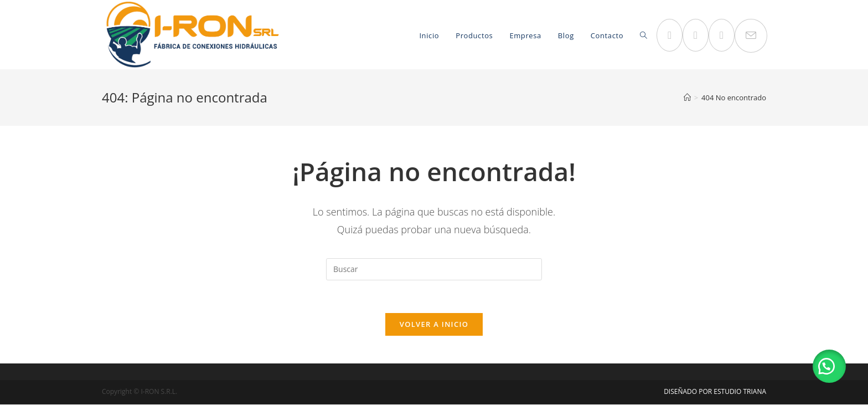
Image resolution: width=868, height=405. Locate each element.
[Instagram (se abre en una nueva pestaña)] (696, 35)
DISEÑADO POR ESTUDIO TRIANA (715, 392)
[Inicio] (687, 98)
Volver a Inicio (434, 325)
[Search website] (644, 36)
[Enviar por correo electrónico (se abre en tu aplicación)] (751, 36)
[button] (829, 366)
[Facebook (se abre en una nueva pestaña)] (670, 35)
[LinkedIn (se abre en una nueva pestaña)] (722, 35)
